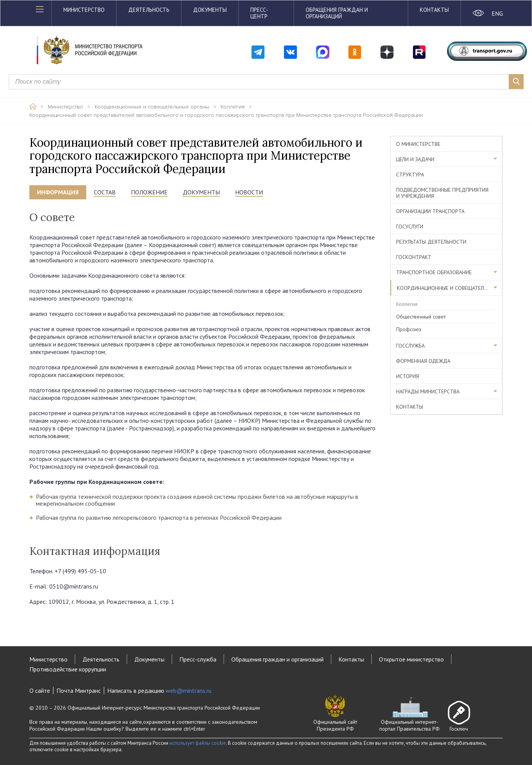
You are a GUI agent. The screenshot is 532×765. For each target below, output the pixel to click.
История (408, 376)
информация (58, 192)
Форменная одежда (423, 361)
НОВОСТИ (249, 192)
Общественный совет (421, 317)
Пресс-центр (259, 13)
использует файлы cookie (198, 743)
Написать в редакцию (159, 691)
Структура (410, 175)
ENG (497, 13)
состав (105, 192)
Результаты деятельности (431, 242)
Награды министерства (428, 391)
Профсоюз (409, 329)
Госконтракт (414, 257)
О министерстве (418, 144)
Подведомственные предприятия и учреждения (442, 193)
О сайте (40, 691)
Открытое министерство (411, 659)
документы (201, 192)
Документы (210, 10)
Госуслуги (410, 226)
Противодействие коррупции (68, 669)
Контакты (434, 10)
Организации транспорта (430, 211)
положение (149, 192)
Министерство (84, 10)
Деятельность (149, 10)
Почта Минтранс (79, 691)
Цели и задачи (415, 159)
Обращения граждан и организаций (337, 13)
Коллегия (233, 107)
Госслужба (410, 346)
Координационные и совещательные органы (152, 107)
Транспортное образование (434, 272)
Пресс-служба (198, 659)
